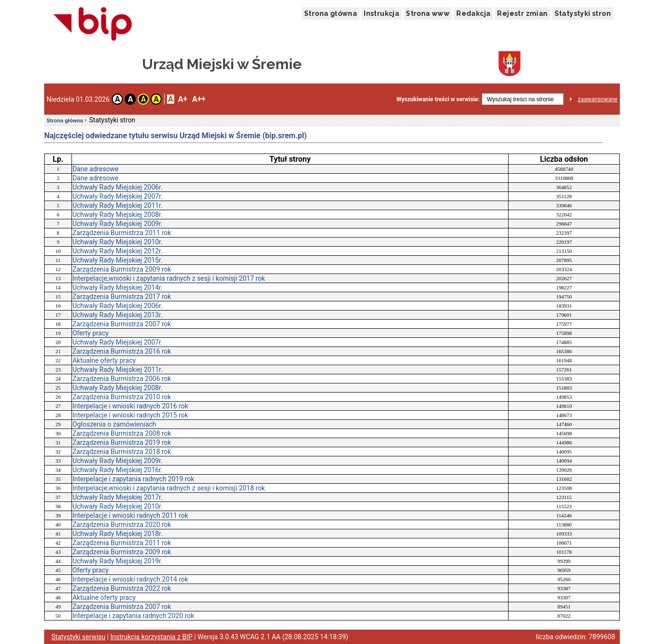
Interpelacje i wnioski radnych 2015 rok (130, 415)
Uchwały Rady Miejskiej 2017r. (118, 497)
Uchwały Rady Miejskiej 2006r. (118, 187)
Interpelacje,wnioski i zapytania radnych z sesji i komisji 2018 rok (169, 488)
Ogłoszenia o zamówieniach (114, 424)
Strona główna (331, 13)
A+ (183, 99)
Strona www (428, 13)
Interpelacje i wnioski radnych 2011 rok (130, 515)
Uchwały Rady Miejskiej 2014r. (118, 287)
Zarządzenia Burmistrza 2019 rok (122, 442)
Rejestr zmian (522, 13)
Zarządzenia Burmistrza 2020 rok (122, 525)
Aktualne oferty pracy (104, 360)
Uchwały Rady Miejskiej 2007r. (118, 196)
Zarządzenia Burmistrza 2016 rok (122, 351)
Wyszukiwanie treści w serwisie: (438, 99)
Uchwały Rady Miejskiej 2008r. (118, 215)
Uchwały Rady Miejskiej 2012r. (118, 251)
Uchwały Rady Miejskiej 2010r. (118, 242)
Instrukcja (381, 13)
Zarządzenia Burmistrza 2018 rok (122, 452)
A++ (199, 99)
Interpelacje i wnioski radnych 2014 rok (130, 579)
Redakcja (473, 13)
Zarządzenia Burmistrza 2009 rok (122, 269)
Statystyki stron (583, 13)
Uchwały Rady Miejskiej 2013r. (118, 315)
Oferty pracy (90, 333)
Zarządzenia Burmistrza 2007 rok (122, 324)
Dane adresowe (95, 169)
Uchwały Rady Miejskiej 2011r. (118, 205)
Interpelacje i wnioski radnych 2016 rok (130, 406)
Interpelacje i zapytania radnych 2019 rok (133, 479)
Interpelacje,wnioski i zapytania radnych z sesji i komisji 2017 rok (169, 278)
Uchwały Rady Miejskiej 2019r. (118, 561)
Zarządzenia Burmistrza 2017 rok (122, 297)
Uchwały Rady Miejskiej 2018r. (118, 534)
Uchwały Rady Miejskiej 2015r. (118, 260)
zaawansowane (598, 99)
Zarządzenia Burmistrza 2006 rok (122, 379)
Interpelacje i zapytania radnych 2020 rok (133, 616)
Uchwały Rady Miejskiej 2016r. (118, 470)
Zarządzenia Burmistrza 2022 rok (122, 588)
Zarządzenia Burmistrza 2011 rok (122, 233)
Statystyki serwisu (78, 637)
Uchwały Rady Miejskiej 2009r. (118, 224)
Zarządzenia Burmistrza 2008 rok (122, 433)
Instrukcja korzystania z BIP (151, 637)
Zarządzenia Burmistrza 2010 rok (122, 397)
